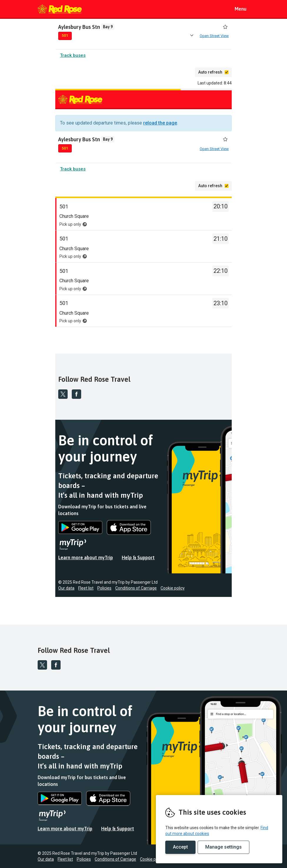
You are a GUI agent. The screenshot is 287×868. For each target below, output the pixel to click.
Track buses (73, 57)
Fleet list (86, 589)
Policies (104, 589)
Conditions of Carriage (136, 589)
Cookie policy (173, 589)
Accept (180, 847)
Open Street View (214, 36)
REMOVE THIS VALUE (60, 9)
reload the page (160, 124)
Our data (66, 589)
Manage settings (223, 847)
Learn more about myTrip (86, 559)
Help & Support (138, 559)
